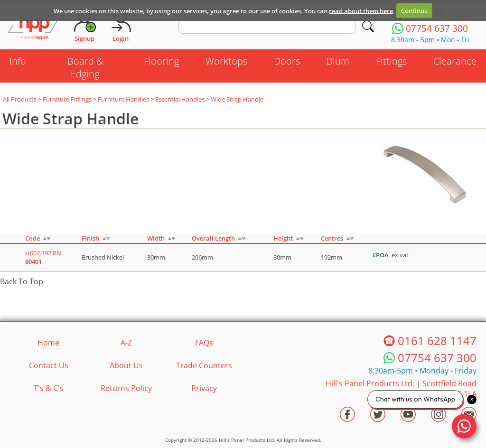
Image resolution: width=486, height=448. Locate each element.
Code (33, 238)
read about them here (361, 10)
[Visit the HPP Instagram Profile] (439, 414)
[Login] (121, 26)
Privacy (204, 388)
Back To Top (22, 281)
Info (18, 61)
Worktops (226, 61)
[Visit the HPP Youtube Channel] (408, 414)
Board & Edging (85, 67)
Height (283, 238)
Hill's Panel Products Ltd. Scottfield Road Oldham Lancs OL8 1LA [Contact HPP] (401, 389)
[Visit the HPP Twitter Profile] (378, 414)
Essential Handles (180, 99)
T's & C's (49, 388)
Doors (287, 61)
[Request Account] (84, 26)
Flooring (161, 61)
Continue (414, 10)
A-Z (126, 343)
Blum (338, 61)
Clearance (455, 61)
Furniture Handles (123, 99)
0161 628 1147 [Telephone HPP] (437, 341)
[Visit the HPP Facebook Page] (347, 414)
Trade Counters (204, 365)
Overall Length (213, 238)
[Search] (368, 26)
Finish (90, 238)
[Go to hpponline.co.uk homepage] (34, 26)
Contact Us (49, 365)
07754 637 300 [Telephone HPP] (437, 358)
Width (156, 238)
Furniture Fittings (67, 99)
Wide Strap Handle (237, 99)
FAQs (204, 343)
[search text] (267, 27)
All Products (20, 99)
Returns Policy (126, 388)
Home (48, 343)
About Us (126, 365)
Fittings (391, 61)
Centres (332, 238)
